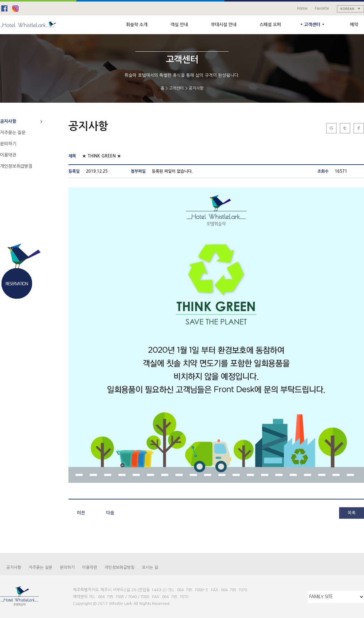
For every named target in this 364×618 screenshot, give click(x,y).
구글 (331, 128)
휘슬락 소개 (137, 25)
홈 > (165, 88)
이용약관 (8, 155)
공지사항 (196, 88)
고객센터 (312, 25)
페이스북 (345, 128)
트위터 (359, 128)
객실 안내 (179, 25)
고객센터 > (179, 88)
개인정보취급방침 (16, 166)
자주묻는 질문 (13, 133)
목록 (352, 513)
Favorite (322, 8)
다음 (110, 513)
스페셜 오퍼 (270, 25)
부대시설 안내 (224, 25)
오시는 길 (150, 567)
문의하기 (8, 144)
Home (302, 8)
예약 (354, 25)
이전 (81, 513)
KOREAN (347, 9)
